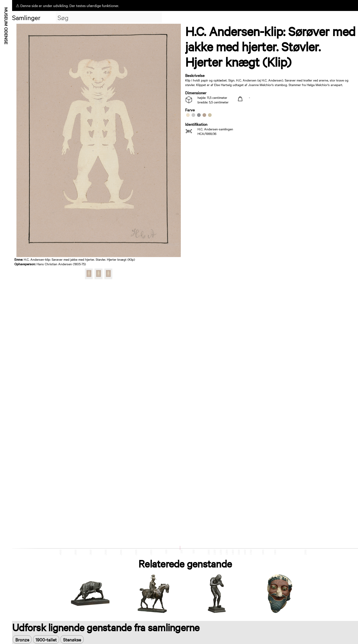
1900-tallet (46, 640)
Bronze (22, 640)
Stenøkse (72, 640)
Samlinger (26, 17)
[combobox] (109, 17)
